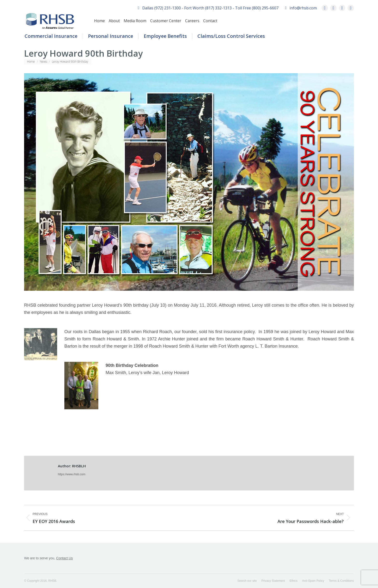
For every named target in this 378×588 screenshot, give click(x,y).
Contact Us (64, 558)
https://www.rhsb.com (72, 474)
